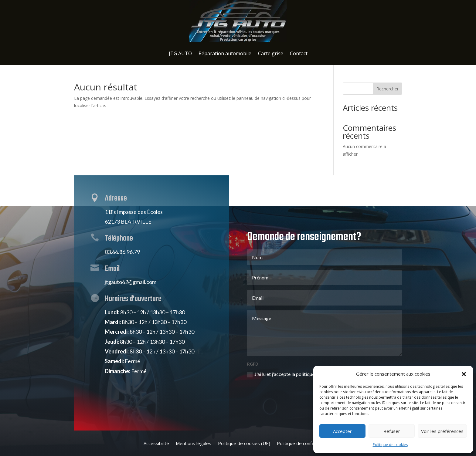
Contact (299, 53)
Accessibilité (156, 444)
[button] (464, 374)
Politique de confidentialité (305, 444)
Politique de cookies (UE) (244, 444)
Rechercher (388, 89)
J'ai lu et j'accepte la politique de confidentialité (299, 344)
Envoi (385, 360)
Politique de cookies (390, 445)
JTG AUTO (180, 53)
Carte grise (271, 53)
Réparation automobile (225, 53)
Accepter (342, 431)
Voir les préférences (442, 431)
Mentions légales (194, 444)
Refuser (392, 431)
